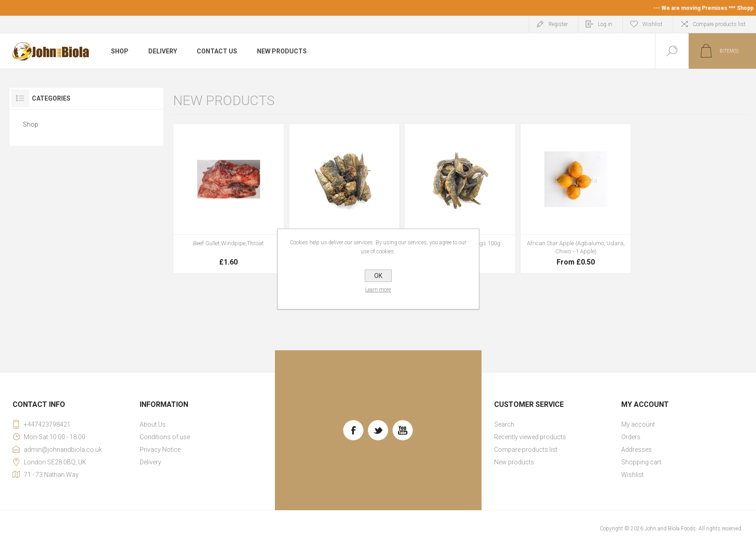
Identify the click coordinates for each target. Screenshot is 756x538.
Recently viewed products (530, 437)
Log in (605, 24)
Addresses (637, 450)
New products (514, 462)
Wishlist (632, 475)
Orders (631, 437)
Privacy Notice (160, 450)
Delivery (150, 462)
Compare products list (719, 24)
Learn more (378, 290)
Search (504, 424)
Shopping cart (641, 462)
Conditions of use (165, 437)
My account (638, 424)
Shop (31, 124)
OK (378, 276)
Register (558, 24)
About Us (153, 424)
